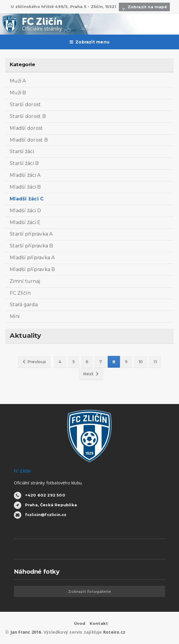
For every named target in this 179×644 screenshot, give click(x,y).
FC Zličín (20, 293)
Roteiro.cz (114, 632)
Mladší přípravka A (32, 258)
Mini (15, 316)
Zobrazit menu (89, 42)
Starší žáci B (24, 163)
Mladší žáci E (25, 222)
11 (155, 362)
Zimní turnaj (25, 281)
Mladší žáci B (25, 187)
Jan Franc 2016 (26, 632)
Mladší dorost (26, 128)
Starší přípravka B (31, 246)
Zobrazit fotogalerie (89, 591)
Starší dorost (25, 104)
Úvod (80, 623)
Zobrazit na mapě (144, 7)
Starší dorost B (28, 116)
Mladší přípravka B (32, 269)
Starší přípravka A (31, 234)
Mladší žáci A (25, 175)
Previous (34, 362)
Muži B (18, 93)
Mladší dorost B (29, 140)
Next (91, 374)
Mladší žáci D (25, 211)
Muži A (18, 81)
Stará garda (24, 305)
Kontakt (99, 623)
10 (141, 362)
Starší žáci (22, 151)
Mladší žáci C (27, 199)
